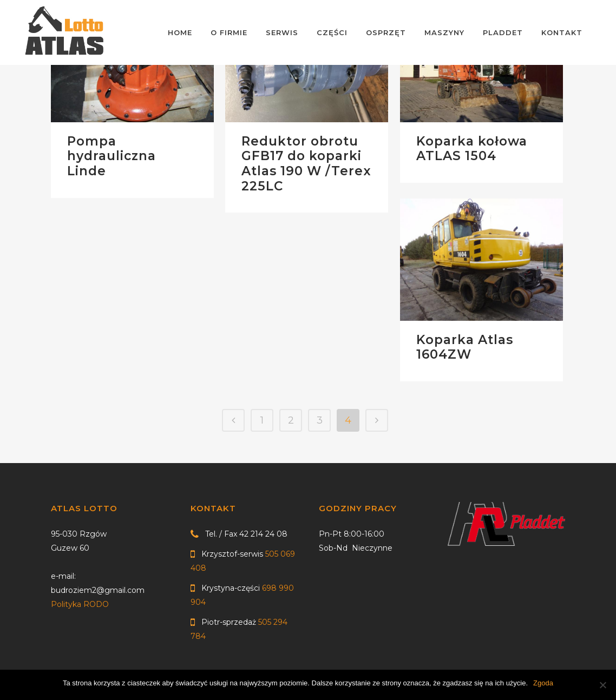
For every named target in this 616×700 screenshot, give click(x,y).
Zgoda (543, 683)
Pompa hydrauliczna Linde (112, 156)
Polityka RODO (80, 604)
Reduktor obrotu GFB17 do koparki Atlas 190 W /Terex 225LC (306, 164)
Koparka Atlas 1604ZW (465, 347)
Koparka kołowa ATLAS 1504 (472, 149)
